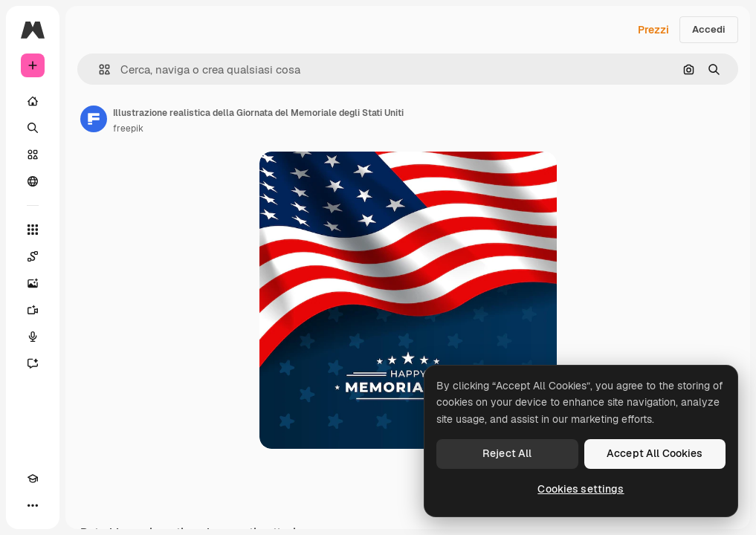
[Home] (33, 101)
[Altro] (33, 505)
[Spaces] (33, 256)
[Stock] (33, 155)
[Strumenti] (33, 230)
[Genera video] (33, 310)
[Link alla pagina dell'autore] (94, 119)
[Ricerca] (33, 128)
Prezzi (653, 30)
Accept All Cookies (655, 453)
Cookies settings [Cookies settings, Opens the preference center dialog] (581, 489)
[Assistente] (33, 363)
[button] (98, 69)
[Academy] (33, 479)
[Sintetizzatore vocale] (33, 337)
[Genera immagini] (33, 283)
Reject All (507, 453)
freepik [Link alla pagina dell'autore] (128, 129)
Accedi (709, 29)
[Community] (33, 181)
